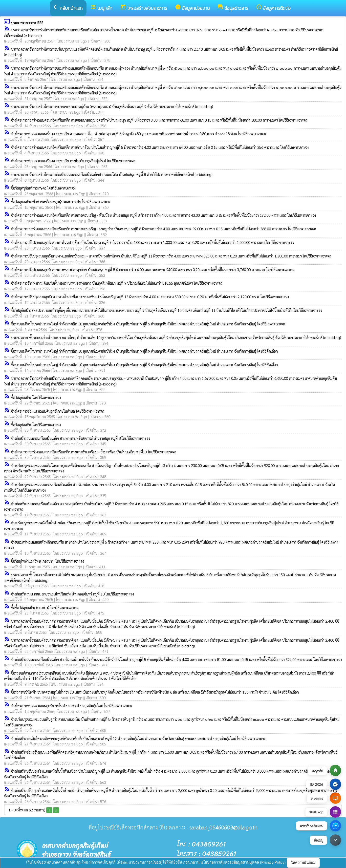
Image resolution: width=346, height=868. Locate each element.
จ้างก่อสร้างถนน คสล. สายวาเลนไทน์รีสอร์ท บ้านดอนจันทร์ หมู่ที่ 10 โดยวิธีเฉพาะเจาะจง (73, 594)
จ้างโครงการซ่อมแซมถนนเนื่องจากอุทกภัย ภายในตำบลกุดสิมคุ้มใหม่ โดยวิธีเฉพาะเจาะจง (73, 161)
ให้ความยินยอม (303, 862)
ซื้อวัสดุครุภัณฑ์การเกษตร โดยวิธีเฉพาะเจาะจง (43, 188)
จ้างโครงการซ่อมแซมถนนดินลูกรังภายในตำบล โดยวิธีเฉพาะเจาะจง (58, 411)
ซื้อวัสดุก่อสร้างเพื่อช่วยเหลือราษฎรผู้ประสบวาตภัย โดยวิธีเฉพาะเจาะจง (61, 201)
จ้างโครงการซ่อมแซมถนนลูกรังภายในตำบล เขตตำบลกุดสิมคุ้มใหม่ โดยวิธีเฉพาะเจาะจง (72, 706)
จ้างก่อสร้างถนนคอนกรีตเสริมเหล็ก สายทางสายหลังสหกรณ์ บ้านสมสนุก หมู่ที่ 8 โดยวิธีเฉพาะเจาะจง (81, 438)
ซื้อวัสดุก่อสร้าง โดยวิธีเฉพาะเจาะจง (36, 397)
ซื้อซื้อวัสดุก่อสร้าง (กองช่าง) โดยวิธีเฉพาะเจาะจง (45, 607)
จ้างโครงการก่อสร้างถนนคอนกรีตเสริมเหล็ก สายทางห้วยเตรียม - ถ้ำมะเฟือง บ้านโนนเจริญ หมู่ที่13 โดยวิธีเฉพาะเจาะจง (94, 452)
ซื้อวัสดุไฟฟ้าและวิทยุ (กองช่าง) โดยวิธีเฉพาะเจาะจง (48, 561)
